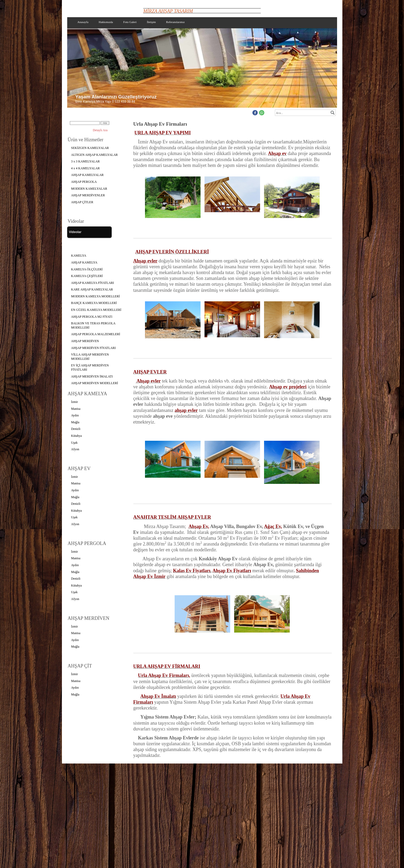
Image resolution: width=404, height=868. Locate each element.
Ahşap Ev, (199, 526)
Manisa (76, 409)
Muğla (75, 422)
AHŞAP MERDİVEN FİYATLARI (94, 348)
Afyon (75, 449)
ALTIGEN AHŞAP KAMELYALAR (95, 155)
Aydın (75, 415)
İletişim (151, 22)
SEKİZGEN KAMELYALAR (90, 148)
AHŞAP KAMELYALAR (87, 175)
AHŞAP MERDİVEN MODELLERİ (95, 383)
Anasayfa (83, 22)
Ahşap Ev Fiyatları (232, 571)
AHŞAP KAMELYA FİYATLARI (93, 283)
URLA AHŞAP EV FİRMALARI (167, 666)
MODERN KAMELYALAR (89, 189)
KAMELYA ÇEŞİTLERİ (87, 276)
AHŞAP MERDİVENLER (88, 195)
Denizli (76, 429)
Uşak (74, 443)
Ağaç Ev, (273, 526)
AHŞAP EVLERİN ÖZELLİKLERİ (172, 252)
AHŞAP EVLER (150, 372)
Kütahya (77, 436)
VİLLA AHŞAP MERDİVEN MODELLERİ (90, 357)
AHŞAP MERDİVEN (85, 341)
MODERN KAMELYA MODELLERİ (96, 296)
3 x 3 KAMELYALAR (85, 161)
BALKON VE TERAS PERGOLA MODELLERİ (93, 325)
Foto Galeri (130, 22)
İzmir (75, 402)
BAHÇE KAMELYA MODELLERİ (94, 303)
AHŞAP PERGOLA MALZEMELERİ (96, 334)
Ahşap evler (148, 381)
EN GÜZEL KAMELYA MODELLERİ (96, 310)
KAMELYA (79, 256)
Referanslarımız (175, 22)
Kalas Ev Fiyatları (192, 571)
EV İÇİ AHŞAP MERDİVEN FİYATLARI (90, 367)
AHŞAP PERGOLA (84, 182)
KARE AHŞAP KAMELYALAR (92, 289)
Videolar (75, 232)
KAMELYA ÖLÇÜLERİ (87, 269)
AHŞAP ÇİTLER (82, 202)
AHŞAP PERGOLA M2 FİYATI (92, 317)
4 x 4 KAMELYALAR (85, 168)
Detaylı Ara (100, 130)
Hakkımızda (106, 22)
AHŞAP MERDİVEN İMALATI (92, 376)
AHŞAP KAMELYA (84, 262)
